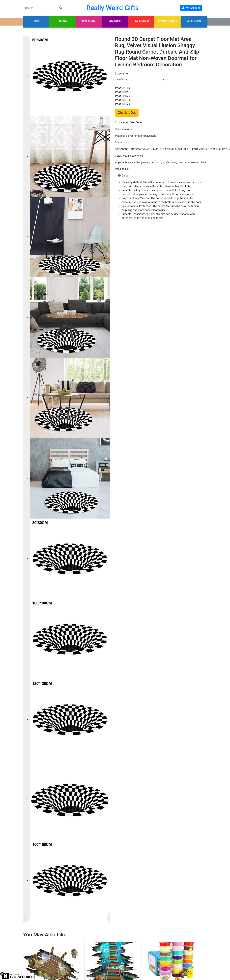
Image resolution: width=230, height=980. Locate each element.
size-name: (122, 74)
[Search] (40, 8)
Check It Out (127, 113)
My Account (191, 8)
